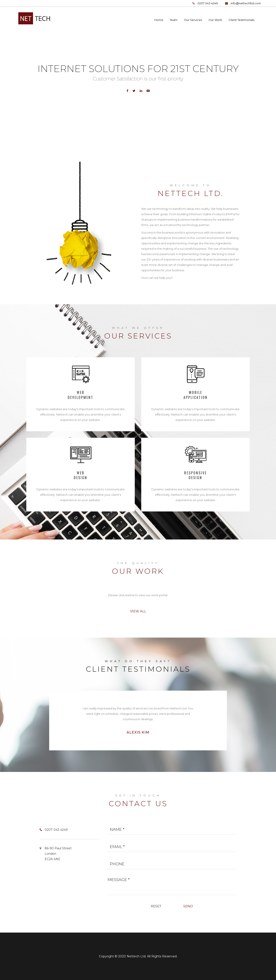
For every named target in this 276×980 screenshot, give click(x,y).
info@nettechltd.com (246, 3)
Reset (156, 906)
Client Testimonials (241, 20)
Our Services (193, 20)
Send (188, 906)
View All (138, 611)
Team (174, 20)
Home (159, 20)
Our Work (215, 20)
